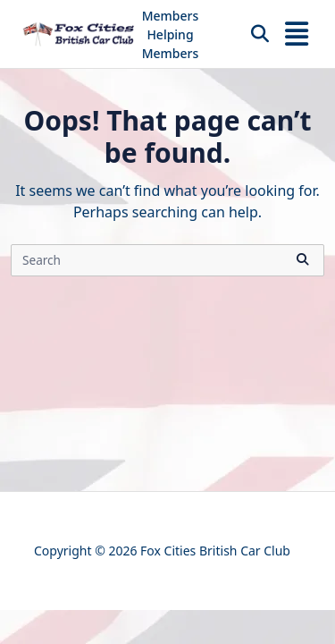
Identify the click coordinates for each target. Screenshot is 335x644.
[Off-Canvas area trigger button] (297, 34)
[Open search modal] (260, 34)
